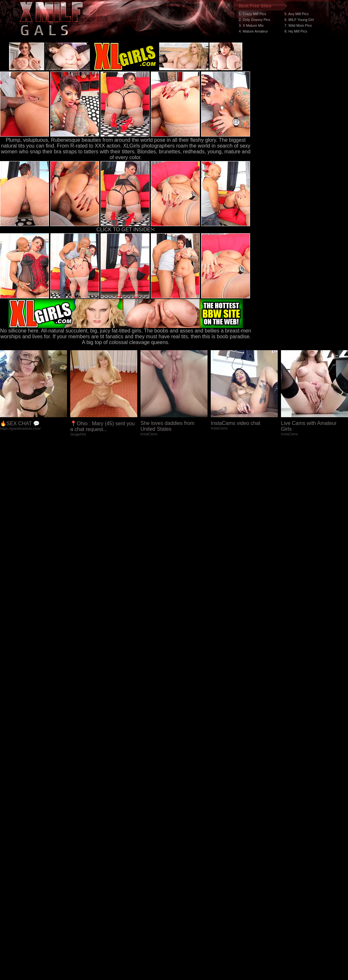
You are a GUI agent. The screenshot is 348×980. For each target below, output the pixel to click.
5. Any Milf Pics (297, 14)
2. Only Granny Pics (255, 20)
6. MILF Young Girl (299, 20)
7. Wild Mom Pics (298, 25)
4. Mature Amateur (253, 31)
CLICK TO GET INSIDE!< (126, 230)
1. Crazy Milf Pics (252, 14)
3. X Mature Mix (251, 25)
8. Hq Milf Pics (296, 31)
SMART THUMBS (185, 862)
